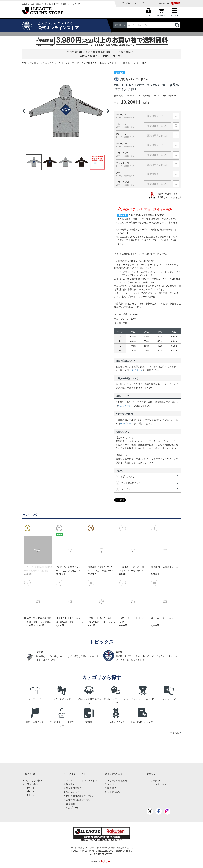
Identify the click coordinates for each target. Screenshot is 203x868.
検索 (177, 25)
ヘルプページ (136, 370)
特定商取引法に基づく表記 (79, 796)
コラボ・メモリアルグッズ (70, 63)
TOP (25, 63)
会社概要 (70, 804)
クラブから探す (33, 784)
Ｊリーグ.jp (125, 3)
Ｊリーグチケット (142, 3)
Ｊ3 (32, 795)
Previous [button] (24, 111)
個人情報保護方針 (75, 788)
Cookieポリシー (74, 792)
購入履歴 (112, 788)
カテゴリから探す (34, 780)
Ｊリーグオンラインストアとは (82, 780)
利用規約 (70, 784)
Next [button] (108, 111)
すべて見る (173, 733)
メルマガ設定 (114, 792)
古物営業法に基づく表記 (78, 800)
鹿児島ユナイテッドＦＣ (42, 63)
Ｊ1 (32, 788)
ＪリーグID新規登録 (117, 780)
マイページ (113, 784)
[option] (66, 111)
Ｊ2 (32, 791)
